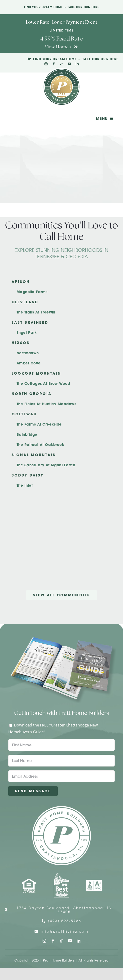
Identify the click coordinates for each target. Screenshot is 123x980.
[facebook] (54, 64)
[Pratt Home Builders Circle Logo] (61, 808)
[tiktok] (62, 64)
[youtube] (69, 64)
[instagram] (46, 64)
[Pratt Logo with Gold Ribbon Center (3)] (61, 70)
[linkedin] (77, 64)
